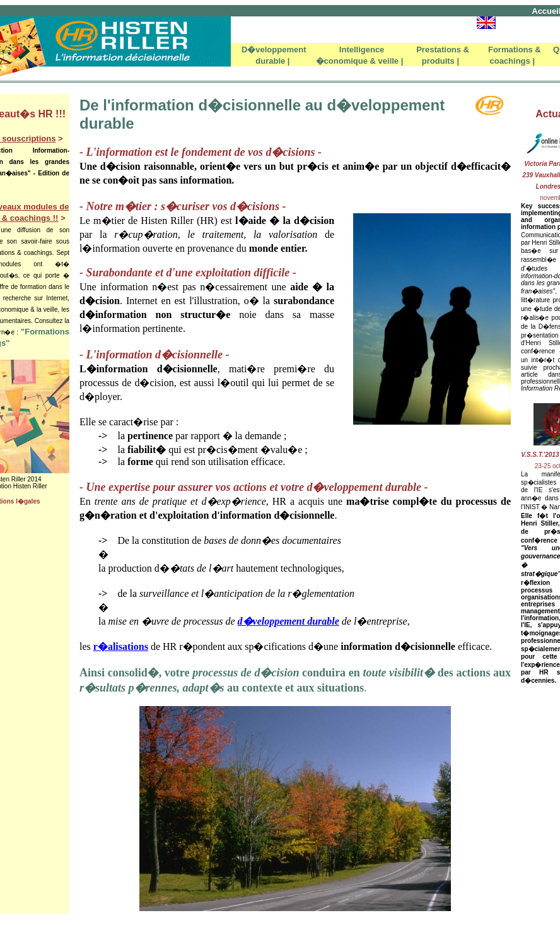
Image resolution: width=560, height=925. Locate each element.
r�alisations (121, 646)
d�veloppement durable (289, 621)
